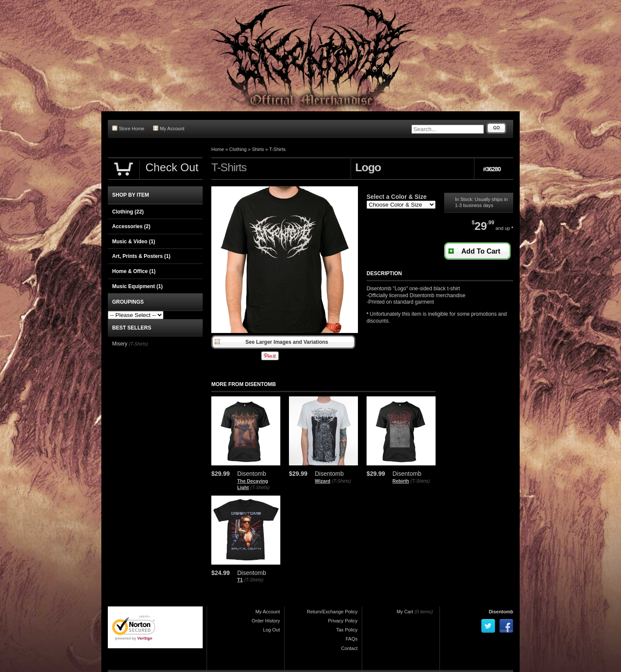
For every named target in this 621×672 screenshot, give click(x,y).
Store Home (128, 128)
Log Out (271, 630)
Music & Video (134, 242)
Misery (120, 344)
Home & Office (134, 271)
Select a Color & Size (397, 197)
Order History (266, 621)
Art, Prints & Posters (141, 256)
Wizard (323, 481)
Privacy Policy (343, 621)
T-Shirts (277, 149)
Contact (349, 648)
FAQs (351, 639)
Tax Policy (347, 630)
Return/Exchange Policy (332, 612)
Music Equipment (137, 286)
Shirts (258, 149)
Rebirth (401, 481)
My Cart (405, 612)
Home (218, 149)
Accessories (131, 226)
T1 (240, 580)
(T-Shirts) (260, 487)
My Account (169, 128)
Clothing (238, 149)
